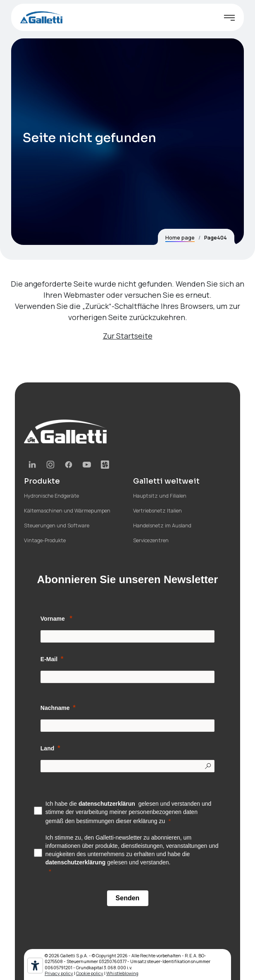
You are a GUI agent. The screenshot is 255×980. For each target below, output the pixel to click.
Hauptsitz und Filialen (160, 496)
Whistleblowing (122, 973)
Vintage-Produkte (45, 540)
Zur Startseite (128, 336)
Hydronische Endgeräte (51, 496)
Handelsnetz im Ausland (162, 526)
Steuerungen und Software (57, 526)
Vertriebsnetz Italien (157, 511)
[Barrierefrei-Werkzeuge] (35, 966)
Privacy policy (59, 973)
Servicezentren (151, 540)
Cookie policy (90, 973)
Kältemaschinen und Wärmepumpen (67, 511)
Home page (180, 238)
